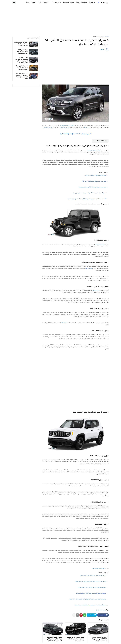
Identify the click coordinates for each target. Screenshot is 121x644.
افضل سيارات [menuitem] (56, 3)
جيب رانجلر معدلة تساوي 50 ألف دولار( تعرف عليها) (93, 576)
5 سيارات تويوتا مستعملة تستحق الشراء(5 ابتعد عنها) (76, 134)
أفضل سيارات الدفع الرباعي (67, 126)
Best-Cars (96, 37)
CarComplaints (96, 569)
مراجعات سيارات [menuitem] (81, 3)
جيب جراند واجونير (48, 128)
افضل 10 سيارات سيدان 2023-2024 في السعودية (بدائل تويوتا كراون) (100, 639)
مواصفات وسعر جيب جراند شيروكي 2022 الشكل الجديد (92, 587)
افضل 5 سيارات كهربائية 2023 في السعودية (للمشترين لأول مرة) (89, 193)
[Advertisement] (61, 21)
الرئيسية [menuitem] (92, 3)
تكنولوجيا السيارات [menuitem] (44, 3)
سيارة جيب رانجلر (100, 244)
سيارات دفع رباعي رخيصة (94, 150)
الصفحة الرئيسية (104, 37)
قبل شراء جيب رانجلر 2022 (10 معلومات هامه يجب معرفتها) (91, 582)
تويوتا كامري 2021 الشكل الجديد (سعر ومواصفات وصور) (22, 52)
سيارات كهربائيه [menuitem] (68, 3)
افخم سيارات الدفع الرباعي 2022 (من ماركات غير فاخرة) (92, 187)
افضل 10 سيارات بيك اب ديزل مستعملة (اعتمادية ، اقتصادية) (90, 605)
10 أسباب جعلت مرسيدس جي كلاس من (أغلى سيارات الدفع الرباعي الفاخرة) (87, 199)
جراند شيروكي (96, 291)
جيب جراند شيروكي (64, 128)
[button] (14, 3)
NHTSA (103, 569)
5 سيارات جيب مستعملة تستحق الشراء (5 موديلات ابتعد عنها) (21, 44)
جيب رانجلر (87, 128)
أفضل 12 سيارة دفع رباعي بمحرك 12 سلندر (95, 175)
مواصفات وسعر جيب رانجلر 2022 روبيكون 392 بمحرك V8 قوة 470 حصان (88, 599)
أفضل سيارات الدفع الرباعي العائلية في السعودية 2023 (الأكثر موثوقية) (76, 639)
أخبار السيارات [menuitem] (31, 3)
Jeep (98, 610)
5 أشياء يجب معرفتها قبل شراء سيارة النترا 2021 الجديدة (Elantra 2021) (22, 76)
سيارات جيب (88, 268)
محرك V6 (64, 323)
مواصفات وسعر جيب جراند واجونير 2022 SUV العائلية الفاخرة (91, 593)
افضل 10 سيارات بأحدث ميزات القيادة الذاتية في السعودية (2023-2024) (54, 639)
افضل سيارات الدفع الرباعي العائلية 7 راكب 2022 (94, 181)
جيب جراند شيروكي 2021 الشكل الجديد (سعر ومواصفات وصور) (21, 68)
